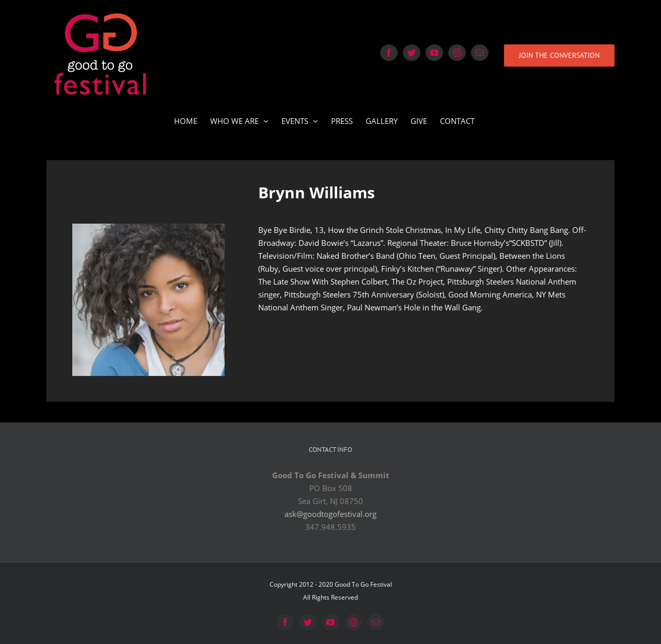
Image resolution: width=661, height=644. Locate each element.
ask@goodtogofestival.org (330, 514)
